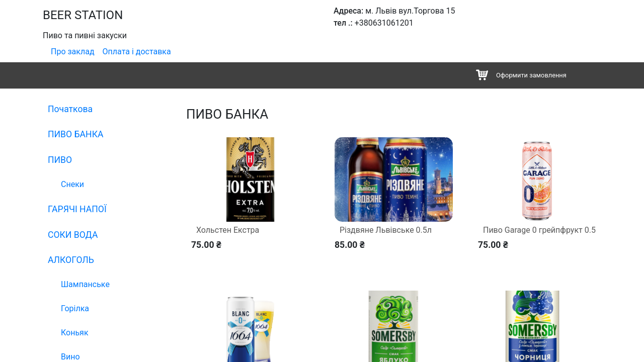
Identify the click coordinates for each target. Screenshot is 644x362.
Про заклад (73, 52)
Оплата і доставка (137, 52)
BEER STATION (83, 15)
